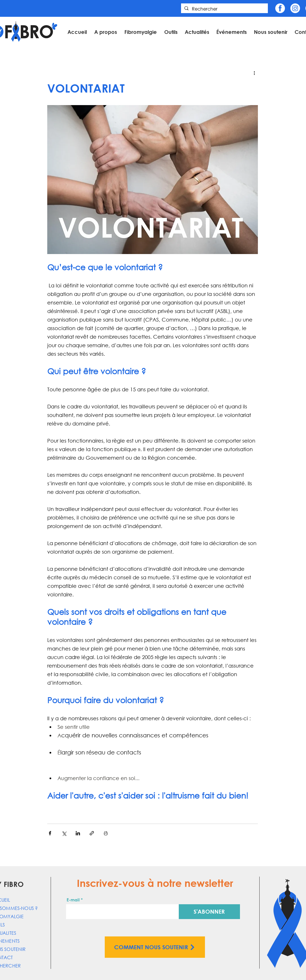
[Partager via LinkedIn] (78, 833)
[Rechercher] (224, 9)
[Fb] (280, 8)
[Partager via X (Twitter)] (64, 833)
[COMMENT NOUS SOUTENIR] (155, 947)
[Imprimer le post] (106, 833)
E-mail (73, 900)
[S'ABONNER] (209, 912)
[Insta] (295, 8)
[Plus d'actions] (254, 73)
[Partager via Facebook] (50, 833)
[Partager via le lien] (92, 833)
